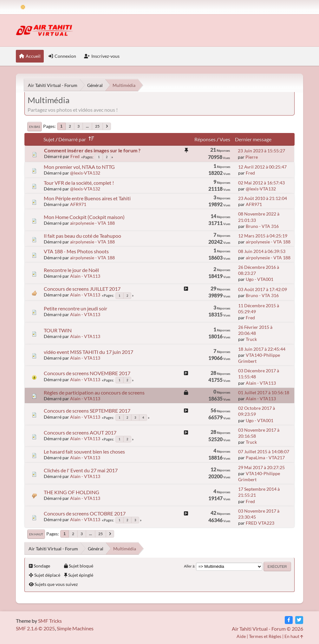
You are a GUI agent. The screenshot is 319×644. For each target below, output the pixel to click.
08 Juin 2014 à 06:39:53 (262, 251)
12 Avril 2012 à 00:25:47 (262, 167)
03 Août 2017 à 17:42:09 (263, 289)
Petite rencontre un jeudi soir (75, 308)
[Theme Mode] (23, 7)
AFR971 (78, 204)
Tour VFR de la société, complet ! (79, 183)
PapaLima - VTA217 (265, 458)
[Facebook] (289, 620)
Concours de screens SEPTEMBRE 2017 (87, 411)
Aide (241, 636)
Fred (75, 156)
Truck (251, 339)
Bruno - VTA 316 (262, 226)
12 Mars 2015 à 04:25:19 (263, 236)
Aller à (189, 566)
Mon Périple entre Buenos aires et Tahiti (87, 198)
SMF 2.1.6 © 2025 (35, 628)
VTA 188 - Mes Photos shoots (76, 251)
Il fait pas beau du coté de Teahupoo (82, 236)
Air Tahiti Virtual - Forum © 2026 (267, 629)
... (87, 126)
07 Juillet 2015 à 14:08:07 (264, 451)
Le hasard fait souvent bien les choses (84, 451)
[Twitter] (299, 620)
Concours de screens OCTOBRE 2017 (85, 513)
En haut (36, 534)
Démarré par (77, 139)
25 (97, 126)
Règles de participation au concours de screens (94, 392)
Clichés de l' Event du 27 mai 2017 (81, 470)
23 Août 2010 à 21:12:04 (263, 198)
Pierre (252, 157)
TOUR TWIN (58, 330)
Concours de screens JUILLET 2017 (82, 289)
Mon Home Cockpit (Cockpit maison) (84, 217)
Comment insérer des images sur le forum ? (92, 150)
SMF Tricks (50, 621)
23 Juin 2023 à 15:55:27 (261, 151)
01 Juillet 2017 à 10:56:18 (264, 392)
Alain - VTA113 (85, 276)
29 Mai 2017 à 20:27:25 (261, 467)
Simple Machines (75, 628)
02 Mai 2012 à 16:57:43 (261, 183)
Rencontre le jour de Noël (71, 270)
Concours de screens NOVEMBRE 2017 (87, 373)
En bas (35, 127)
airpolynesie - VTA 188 (92, 223)
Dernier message (253, 139)
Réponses (205, 139)
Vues (225, 139)
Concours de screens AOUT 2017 (80, 432)
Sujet (49, 139)
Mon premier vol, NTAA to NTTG (79, 167)
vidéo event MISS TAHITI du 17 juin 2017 (88, 352)
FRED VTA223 (260, 523)
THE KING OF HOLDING (72, 492)
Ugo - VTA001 (260, 279)
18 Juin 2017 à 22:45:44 (262, 349)
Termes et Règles (265, 636)
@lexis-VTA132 (85, 173)
